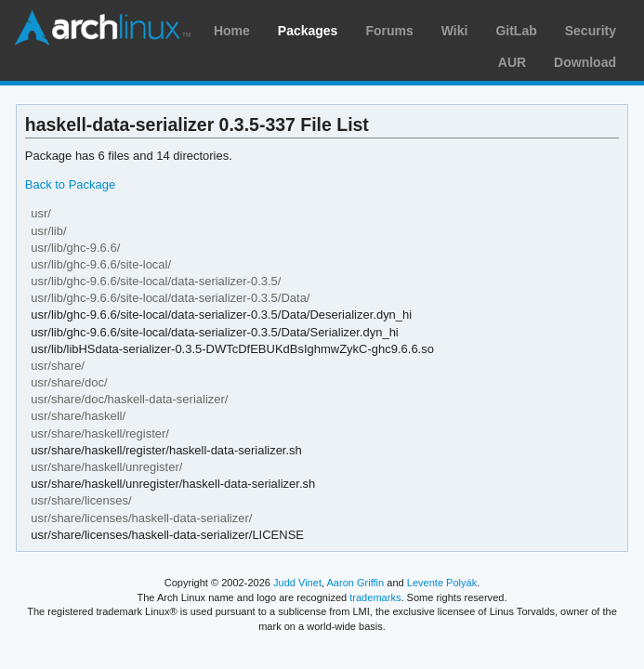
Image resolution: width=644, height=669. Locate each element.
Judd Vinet (297, 583)
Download (585, 62)
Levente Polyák (442, 583)
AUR (512, 62)
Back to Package (70, 184)
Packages (308, 31)
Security (591, 31)
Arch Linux (102, 28)
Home (232, 31)
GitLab (516, 31)
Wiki (455, 31)
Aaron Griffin (355, 583)
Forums (389, 31)
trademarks (375, 597)
